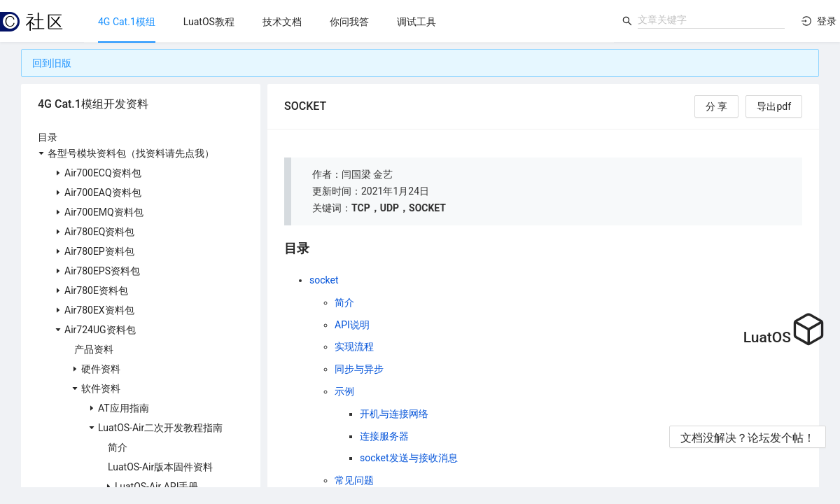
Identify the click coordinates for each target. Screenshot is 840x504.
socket (324, 280)
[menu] (349, 21)
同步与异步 (359, 369)
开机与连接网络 (394, 414)
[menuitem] (127, 22)
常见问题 (354, 480)
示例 (344, 391)
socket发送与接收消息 (409, 458)
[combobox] (711, 20)
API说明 (352, 325)
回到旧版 (52, 63)
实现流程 (354, 346)
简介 (344, 302)
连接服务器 (384, 436)
